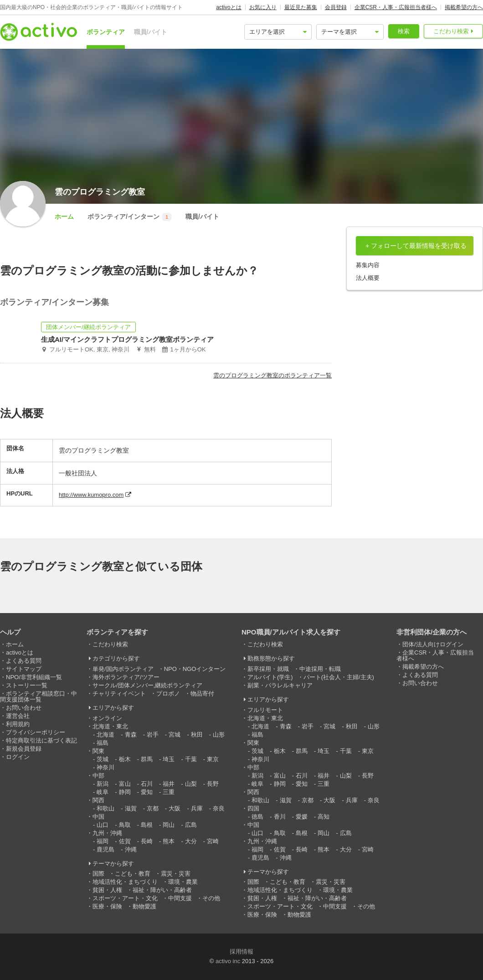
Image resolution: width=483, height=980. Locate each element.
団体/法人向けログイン (433, 644)
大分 (191, 841)
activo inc (228, 961)
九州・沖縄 (107, 833)
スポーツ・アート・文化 (125, 898)
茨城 (103, 759)
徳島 (257, 817)
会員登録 (336, 7)
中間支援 (180, 898)
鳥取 (125, 825)
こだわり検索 (451, 31)
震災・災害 (176, 874)
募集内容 (368, 265)
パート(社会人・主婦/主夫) (339, 677)
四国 (253, 808)
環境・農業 (183, 882)
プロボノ (168, 694)
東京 (213, 759)
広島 (191, 825)
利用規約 (18, 724)
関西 (98, 800)
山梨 (191, 784)
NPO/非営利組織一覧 (34, 677)
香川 (280, 817)
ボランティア (106, 32)
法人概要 (368, 278)
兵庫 (197, 808)
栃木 (125, 759)
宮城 (175, 735)
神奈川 (105, 767)
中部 (98, 776)
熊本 (169, 841)
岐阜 (103, 792)
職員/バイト (151, 32)
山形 (219, 735)
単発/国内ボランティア (123, 669)
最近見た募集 (301, 7)
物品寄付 (202, 694)
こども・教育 (133, 874)
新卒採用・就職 (268, 669)
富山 (125, 784)
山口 (103, 825)
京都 (153, 808)
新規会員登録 (24, 749)
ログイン (18, 757)
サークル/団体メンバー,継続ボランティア (147, 685)
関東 (98, 751)
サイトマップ (24, 669)
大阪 (175, 808)
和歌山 (105, 808)
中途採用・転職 (320, 669)
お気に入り (263, 7)
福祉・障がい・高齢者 (162, 890)
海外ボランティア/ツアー (126, 677)
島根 (147, 825)
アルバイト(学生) (270, 677)
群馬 (147, 759)
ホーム (64, 217)
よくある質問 (24, 661)
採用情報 (241, 952)
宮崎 (213, 841)
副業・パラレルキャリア (280, 685)
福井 (169, 784)
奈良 (219, 808)
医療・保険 (107, 906)
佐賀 (125, 841)
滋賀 (131, 808)
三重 (169, 792)
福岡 (103, 841)
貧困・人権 (107, 890)
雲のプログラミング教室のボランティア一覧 (272, 375)
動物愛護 (144, 906)
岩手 (153, 735)
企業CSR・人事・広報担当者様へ (396, 7)
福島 (103, 743)
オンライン (107, 718)
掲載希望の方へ (464, 7)
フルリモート (265, 710)
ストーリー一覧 (27, 685)
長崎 (147, 841)
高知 (324, 817)
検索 (404, 31)
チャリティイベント (119, 694)
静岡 (125, 792)
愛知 (147, 792)
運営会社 (18, 716)
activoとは (229, 7)
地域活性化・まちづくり (125, 882)
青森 (131, 735)
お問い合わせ (24, 708)
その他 (211, 898)
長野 (213, 784)
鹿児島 (105, 849)
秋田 (197, 735)
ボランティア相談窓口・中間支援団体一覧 (39, 696)
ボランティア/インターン (130, 217)
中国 (98, 817)
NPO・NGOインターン (195, 669)
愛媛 (302, 817)
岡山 (169, 825)
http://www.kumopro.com (91, 495)
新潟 (103, 784)
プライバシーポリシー (36, 732)
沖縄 (131, 849)
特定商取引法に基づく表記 (41, 740)
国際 (98, 874)
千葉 (191, 759)
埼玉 (169, 759)
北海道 (105, 735)
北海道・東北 (110, 726)
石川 (147, 784)
